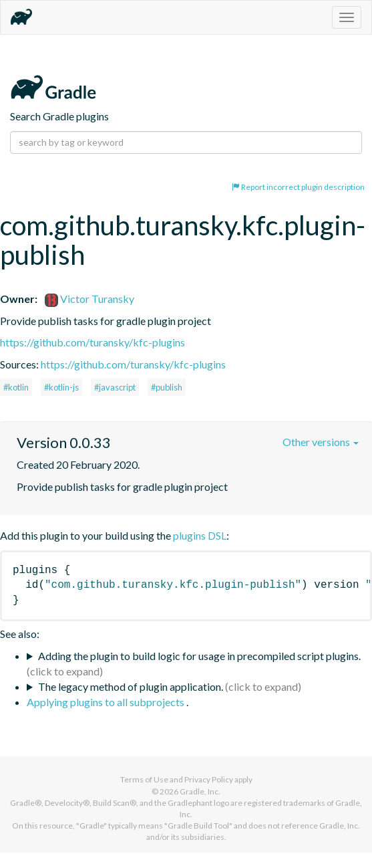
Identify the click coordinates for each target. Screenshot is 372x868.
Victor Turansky (89, 299)
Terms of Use (144, 779)
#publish (167, 387)
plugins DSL (200, 535)
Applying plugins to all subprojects (107, 702)
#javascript (115, 387)
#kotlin (16, 387)
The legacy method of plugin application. (131, 686)
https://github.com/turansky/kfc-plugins (92, 342)
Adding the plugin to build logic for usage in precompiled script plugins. (199, 656)
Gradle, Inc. (200, 791)
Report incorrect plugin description (298, 187)
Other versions (321, 442)
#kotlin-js (61, 387)
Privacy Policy (209, 779)
